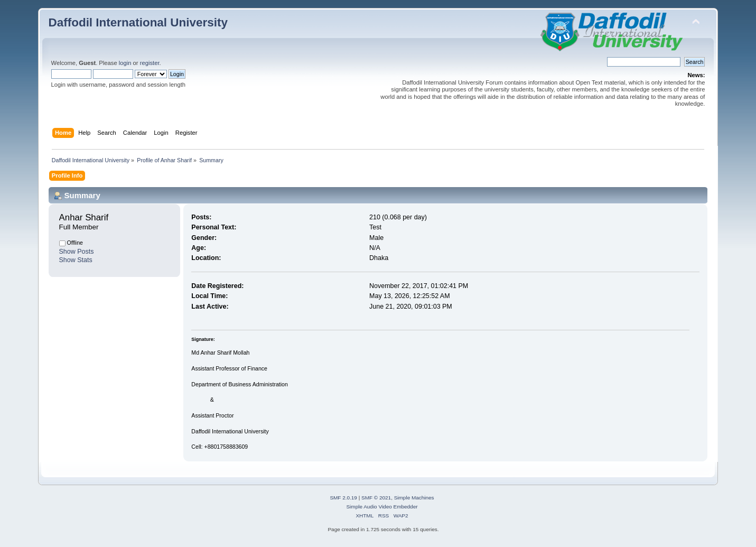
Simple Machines (414, 498)
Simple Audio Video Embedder (382, 507)
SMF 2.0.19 (343, 498)
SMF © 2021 (376, 498)
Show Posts (77, 252)
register (150, 63)
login (125, 63)
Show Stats (76, 260)
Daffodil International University (138, 22)
